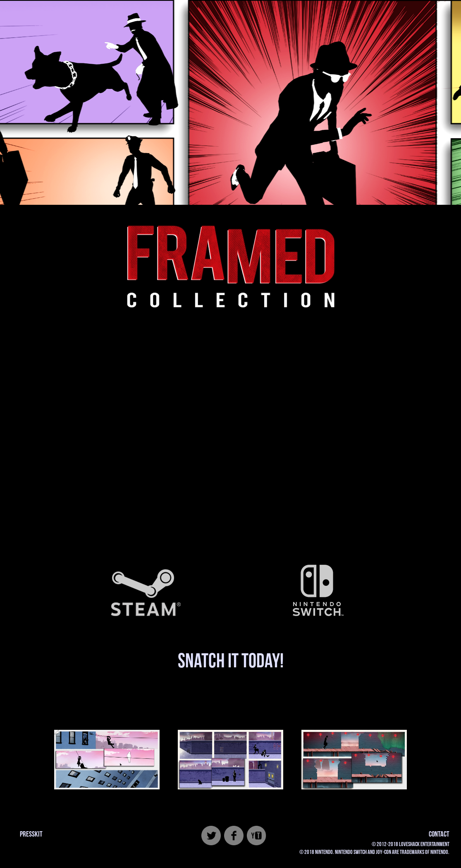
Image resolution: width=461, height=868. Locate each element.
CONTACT (439, 834)
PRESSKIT (31, 834)
